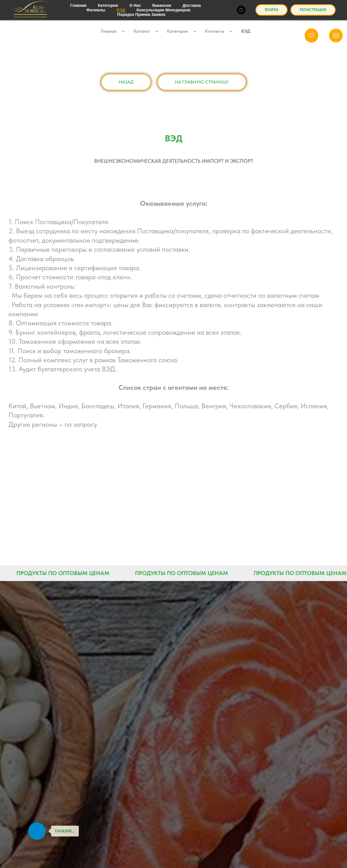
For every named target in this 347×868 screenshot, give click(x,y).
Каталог (142, 31)
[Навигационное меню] (336, 36)
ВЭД (246, 31)
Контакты (215, 31)
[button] (312, 35)
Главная (109, 31)
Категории (177, 31)
